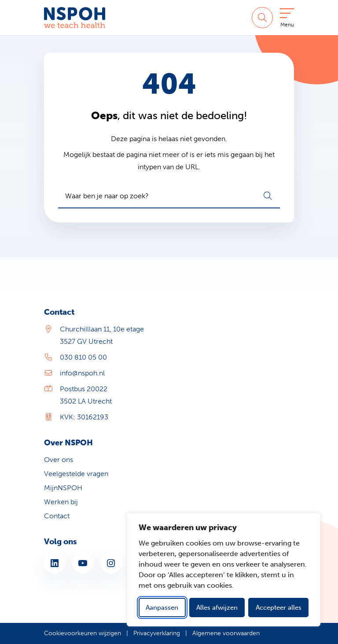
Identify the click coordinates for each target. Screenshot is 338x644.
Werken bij (61, 502)
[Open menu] (287, 19)
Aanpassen (162, 608)
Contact (57, 516)
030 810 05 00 (83, 357)
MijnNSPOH (63, 488)
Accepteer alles (279, 608)
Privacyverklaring (157, 633)
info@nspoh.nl (82, 373)
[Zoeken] (262, 18)
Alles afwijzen (217, 608)
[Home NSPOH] (75, 18)
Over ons (59, 460)
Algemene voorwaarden (226, 633)
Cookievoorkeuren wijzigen (83, 633)
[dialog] (224, 570)
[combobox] (169, 196)
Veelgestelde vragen (76, 474)
